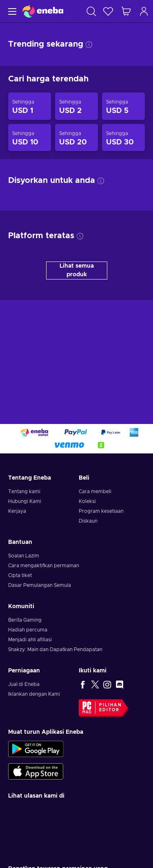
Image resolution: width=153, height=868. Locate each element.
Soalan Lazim (24, 556)
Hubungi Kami (25, 501)
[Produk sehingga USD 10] (30, 138)
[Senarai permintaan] (108, 11)
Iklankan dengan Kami (34, 694)
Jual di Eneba (24, 684)
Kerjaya (17, 511)
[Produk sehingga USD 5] (123, 106)
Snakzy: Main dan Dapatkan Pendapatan (55, 649)
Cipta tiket (20, 575)
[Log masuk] (144, 11)
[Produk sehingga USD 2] (76, 106)
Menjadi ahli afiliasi (30, 640)
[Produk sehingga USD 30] (123, 138)
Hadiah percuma (28, 630)
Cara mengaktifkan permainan (44, 566)
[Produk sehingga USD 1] (30, 106)
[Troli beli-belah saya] (126, 11)
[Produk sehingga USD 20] (76, 138)
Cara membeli (95, 491)
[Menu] (11, 11)
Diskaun (88, 521)
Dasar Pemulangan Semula (40, 585)
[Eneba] (43, 11)
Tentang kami (24, 491)
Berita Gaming (25, 620)
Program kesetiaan (101, 511)
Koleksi (87, 501)
